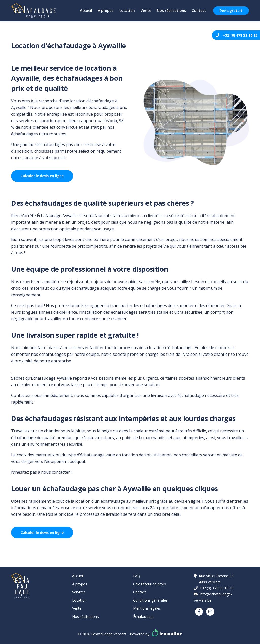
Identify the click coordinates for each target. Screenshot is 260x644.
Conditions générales (150, 600)
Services (79, 592)
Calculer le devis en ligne (42, 176)
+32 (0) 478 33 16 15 (240, 35)
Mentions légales (147, 608)
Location (126, 11)
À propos (80, 584)
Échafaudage (144, 616)
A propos (104, 11)
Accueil (84, 11)
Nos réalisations (171, 11)
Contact (199, 11)
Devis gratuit (231, 11)
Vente (145, 11)
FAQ (137, 576)
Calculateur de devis (149, 584)
